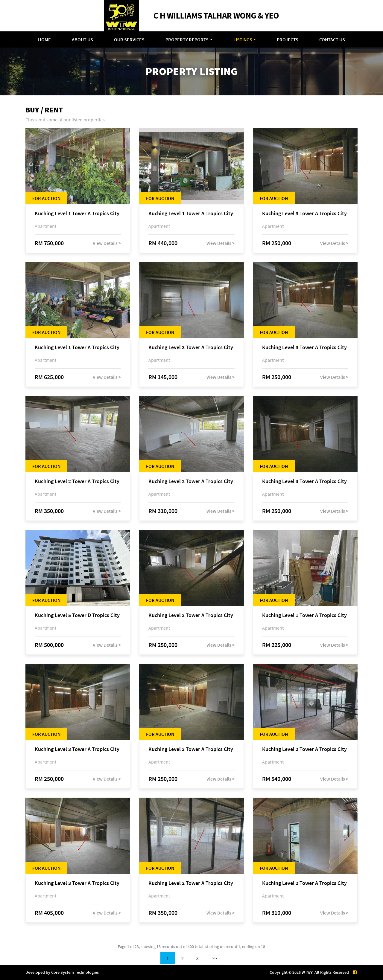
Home (44, 39)
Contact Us (332, 39)
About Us (82, 39)
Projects (288, 39)
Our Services (129, 39)
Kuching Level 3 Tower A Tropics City (304, 214)
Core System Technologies (75, 972)
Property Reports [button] (187, 39)
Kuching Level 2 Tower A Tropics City (77, 481)
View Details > (107, 243)
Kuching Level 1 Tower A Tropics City (77, 214)
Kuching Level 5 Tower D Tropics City (77, 615)
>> (215, 958)
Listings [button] (243, 39)
